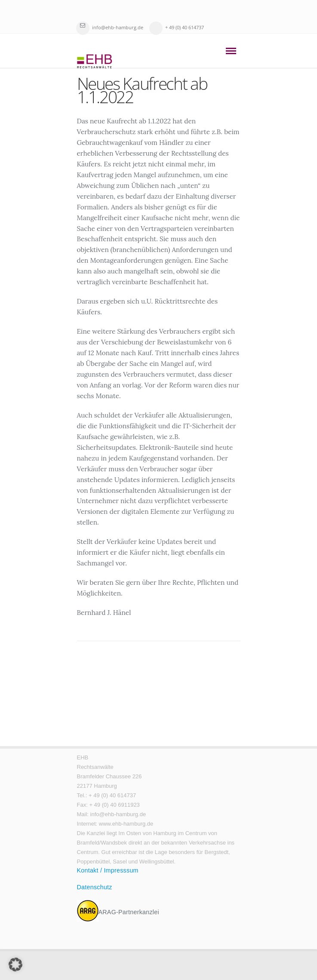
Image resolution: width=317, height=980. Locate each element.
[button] (15, 965)
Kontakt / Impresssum (108, 870)
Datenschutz (95, 887)
